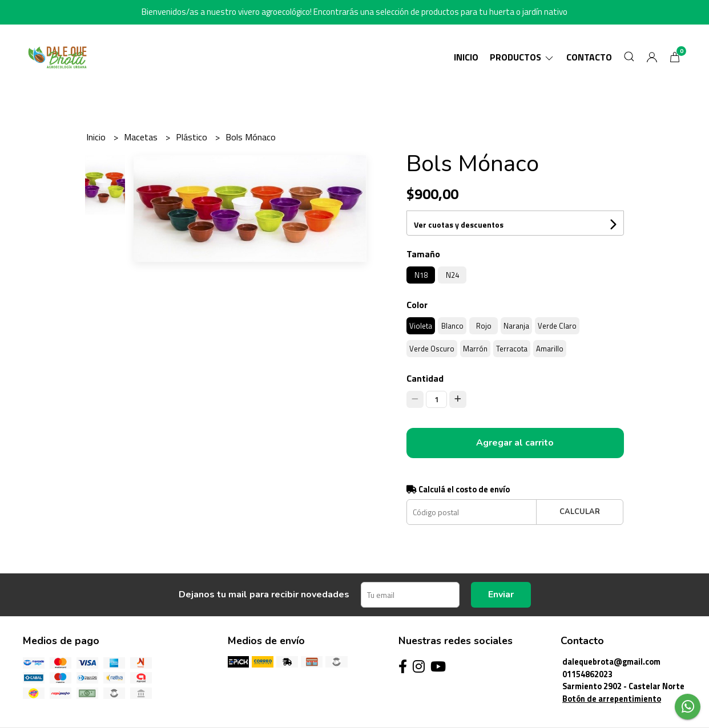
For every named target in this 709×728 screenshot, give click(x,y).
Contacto (589, 57)
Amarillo (550, 349)
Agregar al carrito (515, 443)
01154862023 (587, 674)
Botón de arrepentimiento (612, 699)
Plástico (193, 137)
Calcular (580, 512)
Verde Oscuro (432, 349)
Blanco (452, 326)
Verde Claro (557, 326)
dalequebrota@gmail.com (611, 662)
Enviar (501, 594)
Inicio (466, 57)
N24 (452, 275)
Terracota (512, 349)
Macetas (142, 137)
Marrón (475, 349)
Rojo (484, 326)
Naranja (516, 326)
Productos (522, 57)
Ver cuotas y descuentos (459, 225)
